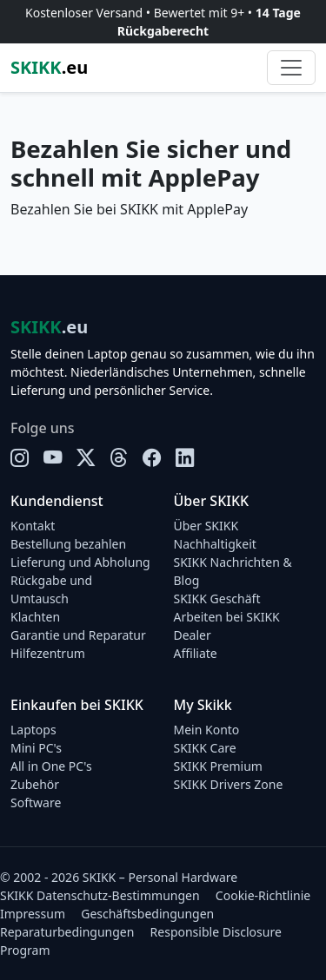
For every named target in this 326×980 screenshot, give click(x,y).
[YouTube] (53, 457)
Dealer (193, 635)
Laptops (33, 730)
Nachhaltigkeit (215, 544)
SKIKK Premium (218, 766)
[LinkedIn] (185, 457)
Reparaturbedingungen (67, 932)
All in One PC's (51, 766)
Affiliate (196, 653)
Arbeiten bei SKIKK (227, 617)
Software (36, 802)
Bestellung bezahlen (68, 544)
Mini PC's (36, 748)
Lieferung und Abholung (80, 562)
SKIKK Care (205, 748)
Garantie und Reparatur (78, 635)
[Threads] (119, 457)
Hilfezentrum (48, 653)
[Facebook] (152, 457)
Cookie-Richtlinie (263, 895)
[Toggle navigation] (291, 68)
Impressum (33, 914)
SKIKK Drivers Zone (229, 784)
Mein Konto (207, 730)
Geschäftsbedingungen (147, 914)
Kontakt (33, 526)
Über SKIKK (206, 526)
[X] (86, 457)
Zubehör (35, 784)
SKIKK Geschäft (217, 599)
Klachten (35, 617)
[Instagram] (20, 457)
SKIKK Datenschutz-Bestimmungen (100, 895)
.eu (49, 67)
